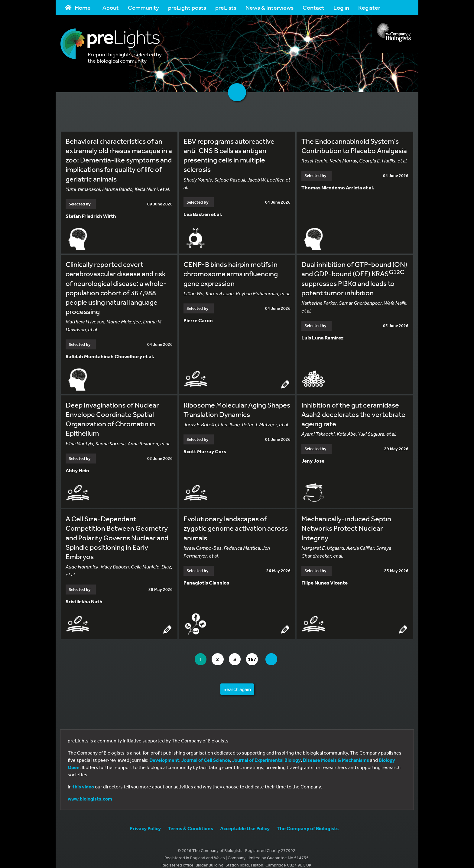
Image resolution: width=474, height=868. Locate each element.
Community (143, 7)
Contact (313, 7)
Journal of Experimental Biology (266, 752)
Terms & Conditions (190, 820)
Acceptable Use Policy (245, 820)
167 (258, 652)
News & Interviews (269, 7)
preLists (226, 7)
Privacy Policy (145, 820)
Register (369, 7)
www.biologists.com (90, 791)
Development (164, 752)
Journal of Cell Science (206, 752)
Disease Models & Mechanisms (336, 752)
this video (83, 779)
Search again (237, 681)
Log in (341, 7)
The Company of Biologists (308, 820)
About (111, 7)
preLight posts (187, 7)
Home (78, 7)
